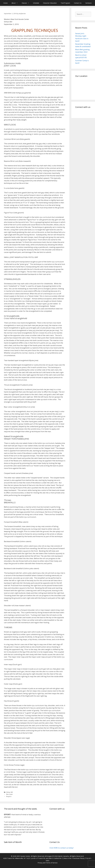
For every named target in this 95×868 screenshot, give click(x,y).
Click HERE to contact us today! (61, 848)
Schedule (36, 3)
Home (5, 3)
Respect (9, 796)
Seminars (89, 3)
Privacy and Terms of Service (48, 863)
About (16, 3)
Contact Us (78, 3)
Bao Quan (9, 794)
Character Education (50, 3)
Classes (26, 3)
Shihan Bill (9, 792)
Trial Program (65, 3)
